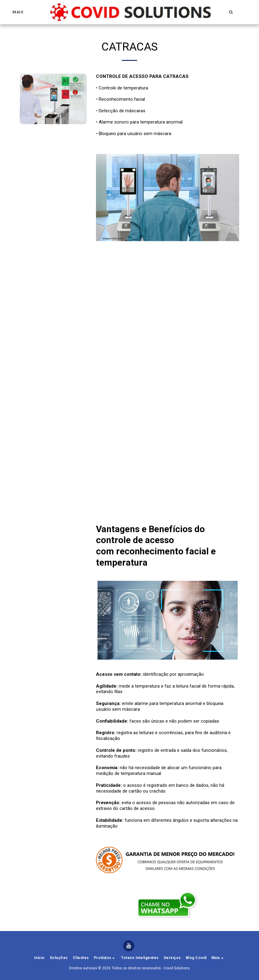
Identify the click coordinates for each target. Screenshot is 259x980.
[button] (231, 12)
